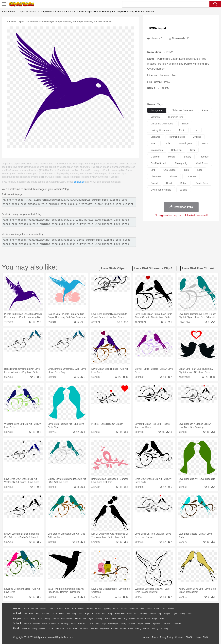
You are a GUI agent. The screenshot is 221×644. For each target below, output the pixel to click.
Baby (33, 619)
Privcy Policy (167, 637)
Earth (68, 609)
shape (185, 124)
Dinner (123, 628)
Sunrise (124, 609)
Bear (31, 614)
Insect (129, 614)
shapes (173, 176)
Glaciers (89, 609)
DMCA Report (157, 28)
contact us (79, 182)
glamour (155, 157)
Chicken (60, 614)
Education (83, 624)
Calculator (167, 624)
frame (205, 110)
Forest (171, 609)
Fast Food (60, 628)
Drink (51, 628)
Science (132, 624)
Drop (164, 609)
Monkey (144, 614)
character (156, 176)
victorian (155, 117)
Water (143, 609)
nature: (17, 608)
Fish (104, 614)
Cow (68, 614)
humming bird (176, 117)
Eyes (91, 619)
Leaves (43, 609)
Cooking (154, 628)
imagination (157, 150)
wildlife (184, 190)
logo (200, 170)
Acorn (26, 609)
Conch (60, 609)
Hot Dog (164, 628)
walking (99, 619)
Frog (110, 614)
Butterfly (45, 614)
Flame (81, 609)
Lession (177, 624)
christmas (191, 176)
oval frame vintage (161, 190)
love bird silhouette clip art (154, 268)
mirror (205, 143)
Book (45, 624)
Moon (116, 609)
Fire (74, 609)
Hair (114, 619)
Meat (75, 628)
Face (147, 619)
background (157, 110)
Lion (136, 614)
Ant (25, 614)
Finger (155, 619)
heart (169, 183)
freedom (204, 157)
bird (153, 170)
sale (153, 143)
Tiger (175, 614)
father (132, 619)
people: (17, 618)
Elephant (96, 614)
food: (16, 628)
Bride (40, 619)
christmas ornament (182, 110)
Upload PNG (201, 637)
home (107, 619)
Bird (37, 614)
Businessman (67, 619)
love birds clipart (114, 268)
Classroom (54, 624)
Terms (155, 637)
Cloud (157, 609)
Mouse (153, 614)
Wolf (190, 614)
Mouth (140, 619)
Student (27, 624)
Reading (65, 624)
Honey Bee (120, 614)
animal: (17, 613)
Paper (140, 624)
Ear (85, 619)
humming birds (177, 137)
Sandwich (84, 628)
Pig (159, 614)
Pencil (73, 624)
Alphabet (157, 624)
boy (125, 619)
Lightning (107, 609)
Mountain (134, 609)
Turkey (182, 614)
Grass (98, 609)
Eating (138, 628)
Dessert (43, 628)
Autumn (34, 609)
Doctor (78, 619)
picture (172, 157)
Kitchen (115, 628)
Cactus (52, 609)
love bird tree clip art (198, 268)
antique (197, 137)
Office (148, 624)
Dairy (35, 628)
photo (182, 130)
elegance (155, 137)
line (196, 130)
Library (123, 624)
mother (56, 619)
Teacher (37, 624)
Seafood (94, 628)
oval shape (169, 170)
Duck (80, 614)
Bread (146, 628)
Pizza (131, 628)
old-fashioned (158, 163)
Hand (162, 619)
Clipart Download (28, 12)
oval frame (202, 163)
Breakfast (26, 628)
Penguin (167, 614)
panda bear (202, 183)
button (184, 183)
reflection (176, 150)
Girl (120, 619)
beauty (188, 157)
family (47, 619)
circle (167, 143)
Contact (179, 637)
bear (193, 150)
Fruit (69, 628)
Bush (150, 609)
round (154, 183)
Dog (74, 614)
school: (17, 623)
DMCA (189, 637)
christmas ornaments (162, 124)
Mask (26, 619)
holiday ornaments (161, 130)
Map (104, 624)
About (146, 637)
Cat (53, 614)
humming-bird (186, 143)
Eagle (87, 614)
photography (181, 163)
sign (186, 170)
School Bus (94, 624)
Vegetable (105, 628)
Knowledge (113, 624)
